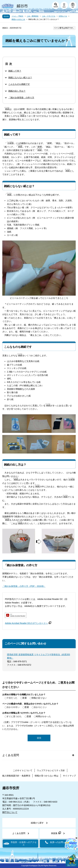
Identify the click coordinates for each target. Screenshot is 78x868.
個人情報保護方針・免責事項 (16, 776)
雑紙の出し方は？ (17, 91)
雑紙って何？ (15, 71)
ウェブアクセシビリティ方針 (51, 770)
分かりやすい (13, 707)
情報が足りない (39, 698)
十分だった (12, 698)
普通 (25, 698)
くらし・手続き (17, 16)
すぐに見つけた (14, 716)
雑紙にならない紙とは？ (20, 77)
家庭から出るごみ (18, 19)
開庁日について (10, 812)
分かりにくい (40, 707)
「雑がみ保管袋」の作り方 (21, 98)
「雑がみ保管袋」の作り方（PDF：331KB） (24, 586)
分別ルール (63, 16)
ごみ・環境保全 (33, 16)
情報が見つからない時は (47, 776)
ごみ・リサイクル (49, 16)
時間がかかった (43, 716)
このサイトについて (23, 770)
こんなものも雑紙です (19, 84)
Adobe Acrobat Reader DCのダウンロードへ (28, 623)
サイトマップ (69, 776)
